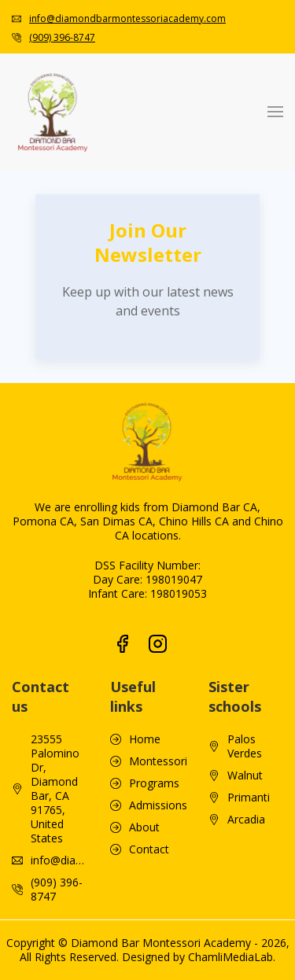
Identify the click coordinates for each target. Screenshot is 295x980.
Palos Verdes (245, 746)
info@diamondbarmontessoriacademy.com (127, 18)
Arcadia (246, 820)
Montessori (158, 761)
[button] (275, 112)
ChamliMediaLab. (232, 957)
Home (145, 739)
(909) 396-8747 (62, 37)
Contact (149, 849)
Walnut (245, 776)
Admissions (158, 805)
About (144, 827)
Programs (154, 783)
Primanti (249, 798)
